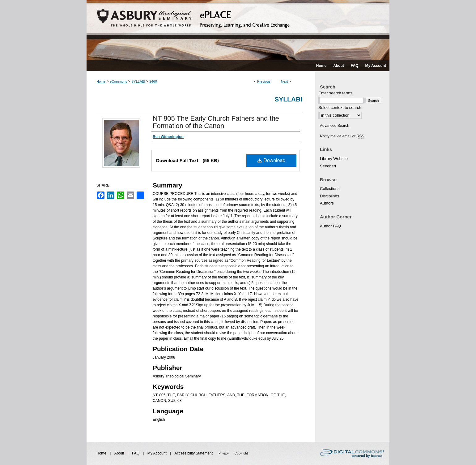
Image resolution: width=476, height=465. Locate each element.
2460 (153, 81)
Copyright (241, 453)
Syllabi (288, 99)
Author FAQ (330, 226)
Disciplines (329, 196)
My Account (157, 453)
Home (101, 81)
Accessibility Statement (194, 453)
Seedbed (328, 166)
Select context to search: (340, 108)
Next (285, 81)
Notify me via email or (342, 136)
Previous (264, 81)
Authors (327, 203)
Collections (330, 189)
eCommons (118, 81)
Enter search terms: (336, 93)
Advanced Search (335, 126)
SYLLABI (138, 81)
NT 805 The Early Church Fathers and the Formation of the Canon (216, 122)
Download (272, 160)
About (120, 453)
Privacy (224, 453)
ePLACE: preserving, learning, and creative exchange (238, 30)
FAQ (136, 453)
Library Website (334, 159)
